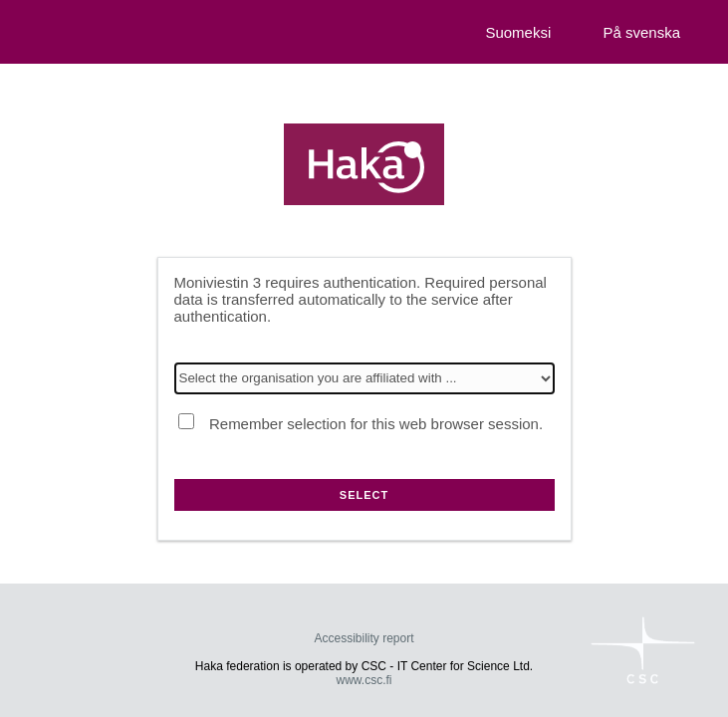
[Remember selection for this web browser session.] (186, 421)
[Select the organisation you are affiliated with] (364, 378)
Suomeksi (518, 32)
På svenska (641, 32)
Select (364, 495)
